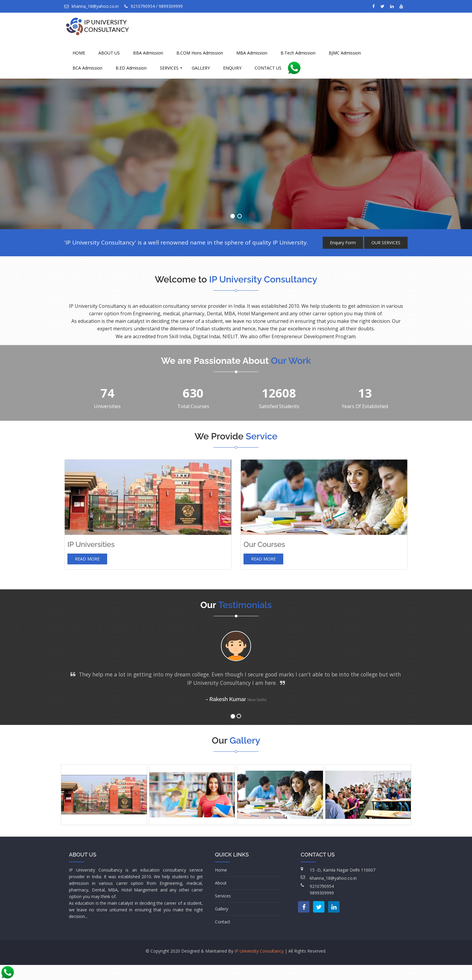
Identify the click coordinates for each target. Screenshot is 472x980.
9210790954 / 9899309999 (154, 6)
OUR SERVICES (386, 243)
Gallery (222, 909)
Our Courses (264, 544)
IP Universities (91, 544)
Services (223, 896)
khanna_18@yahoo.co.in (92, 6)
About (221, 883)
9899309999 (322, 893)
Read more (87, 559)
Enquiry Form (343, 243)
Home (221, 870)
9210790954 (322, 886)
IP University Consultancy (259, 951)
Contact (223, 922)
